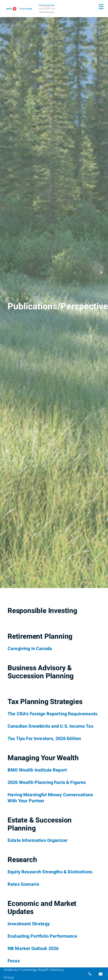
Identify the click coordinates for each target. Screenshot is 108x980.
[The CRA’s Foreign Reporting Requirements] (52, 714)
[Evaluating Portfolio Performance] (42, 936)
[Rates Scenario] (23, 884)
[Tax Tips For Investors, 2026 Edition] (44, 739)
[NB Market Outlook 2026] (33, 949)
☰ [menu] (101, 7)
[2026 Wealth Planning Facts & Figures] (47, 783)
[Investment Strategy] (29, 924)
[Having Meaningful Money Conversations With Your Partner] (50, 798)
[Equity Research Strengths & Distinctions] (50, 872)
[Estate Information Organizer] (38, 841)
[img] (54, 294)
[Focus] (14, 961)
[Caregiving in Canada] (30, 649)
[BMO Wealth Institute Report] (37, 770)
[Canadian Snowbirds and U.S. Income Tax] (50, 726)
